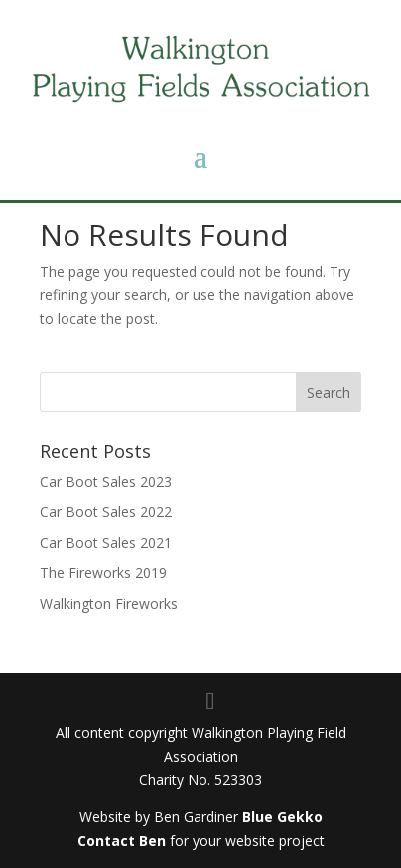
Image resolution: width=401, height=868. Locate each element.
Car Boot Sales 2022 (106, 512)
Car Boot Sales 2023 (106, 481)
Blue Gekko (282, 817)
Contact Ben (122, 841)
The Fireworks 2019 (103, 573)
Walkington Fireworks (109, 603)
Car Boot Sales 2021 (106, 543)
